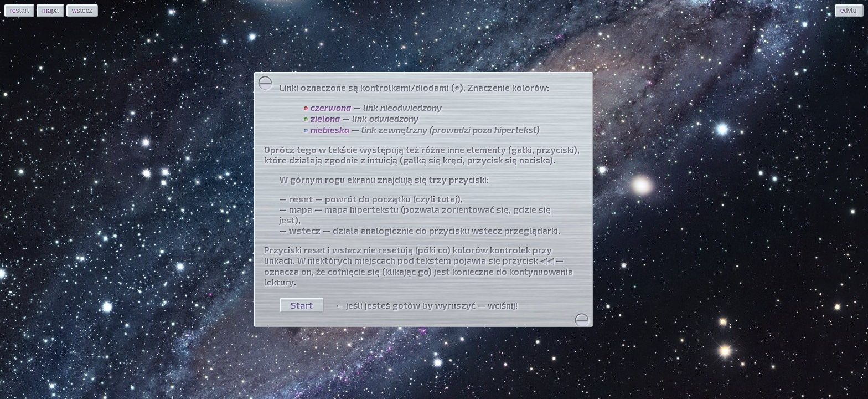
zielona (325, 118)
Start (302, 305)
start (19, 11)
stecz (82, 11)
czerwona (331, 107)
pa (50, 11)
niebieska (330, 129)
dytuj (849, 11)
